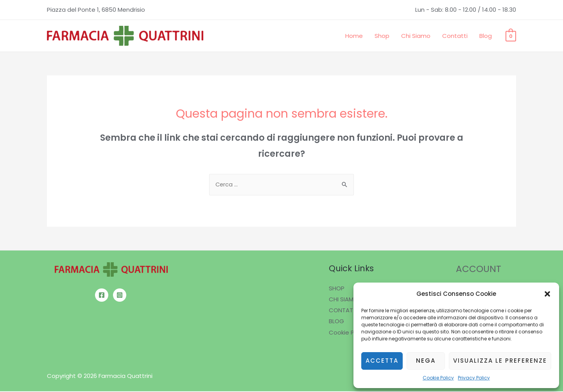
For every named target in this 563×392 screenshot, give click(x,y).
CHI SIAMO (343, 300)
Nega (426, 361)
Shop (382, 36)
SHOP (337, 289)
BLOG (336, 321)
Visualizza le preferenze (500, 361)
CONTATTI (343, 311)
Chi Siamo (416, 36)
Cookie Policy (438, 378)
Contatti (455, 36)
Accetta (382, 361)
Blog (486, 36)
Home (354, 36)
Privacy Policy (474, 378)
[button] (547, 294)
